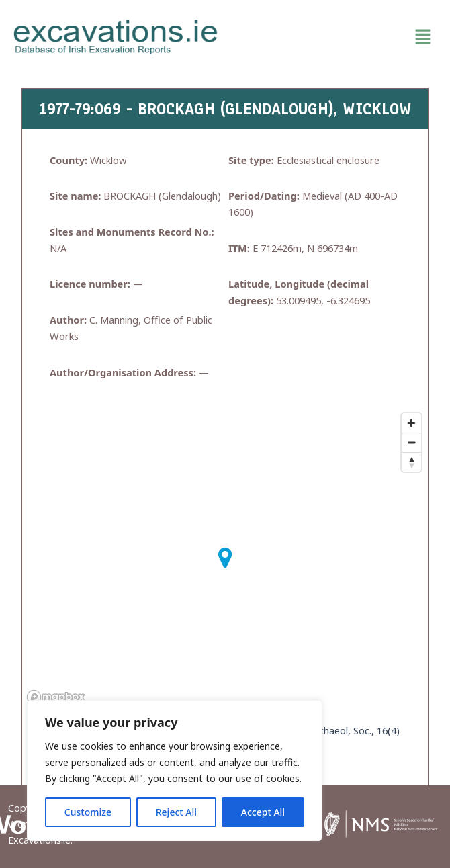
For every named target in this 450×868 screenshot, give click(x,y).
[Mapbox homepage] (56, 697)
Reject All (176, 812)
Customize (88, 812)
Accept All (263, 812)
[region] (175, 771)
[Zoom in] (411, 423)
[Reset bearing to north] (411, 462)
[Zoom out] (411, 442)
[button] (334, 38)
